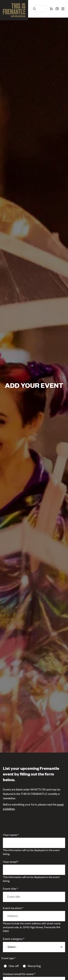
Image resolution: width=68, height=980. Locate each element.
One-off (14, 966)
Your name (10, 835)
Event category (13, 939)
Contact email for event (18, 974)
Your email (10, 862)
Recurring (34, 966)
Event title (10, 888)
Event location (12, 908)
